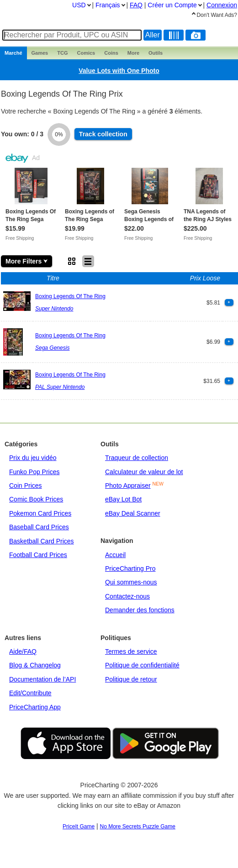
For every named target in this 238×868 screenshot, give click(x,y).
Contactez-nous (127, 596)
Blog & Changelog (35, 665)
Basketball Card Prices (42, 541)
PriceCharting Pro (130, 568)
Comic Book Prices (36, 499)
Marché (13, 53)
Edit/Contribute (30, 693)
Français (108, 5)
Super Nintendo (54, 309)
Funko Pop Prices (34, 472)
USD (79, 5)
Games (40, 53)
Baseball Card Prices (39, 527)
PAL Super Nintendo (60, 387)
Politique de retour (131, 679)
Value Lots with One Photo (119, 71)
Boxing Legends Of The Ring (70, 296)
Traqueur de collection (137, 458)
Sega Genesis (52, 348)
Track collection (103, 134)
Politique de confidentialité (142, 665)
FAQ (136, 5)
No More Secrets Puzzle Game (138, 827)
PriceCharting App (35, 707)
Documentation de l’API (42, 679)
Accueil (115, 555)
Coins (111, 53)
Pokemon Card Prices (40, 513)
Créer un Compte (172, 5)
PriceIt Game (79, 827)
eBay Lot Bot (123, 499)
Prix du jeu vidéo (33, 458)
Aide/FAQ (23, 651)
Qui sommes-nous (131, 582)
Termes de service (131, 651)
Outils (156, 53)
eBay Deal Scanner (133, 513)
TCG (62, 53)
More (133, 53)
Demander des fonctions (140, 610)
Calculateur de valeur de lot (144, 472)
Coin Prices (26, 486)
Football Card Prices (38, 555)
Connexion (222, 5)
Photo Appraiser (128, 486)
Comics (86, 53)
